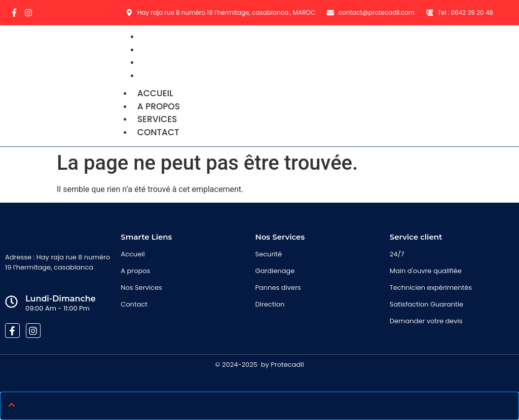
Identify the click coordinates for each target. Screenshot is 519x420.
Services (157, 119)
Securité (269, 254)
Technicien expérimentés (431, 288)
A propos (159, 106)
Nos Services (141, 288)
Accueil (155, 93)
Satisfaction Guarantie (427, 304)
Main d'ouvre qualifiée (426, 271)
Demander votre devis (426, 321)
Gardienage (275, 271)
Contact (165, 75)
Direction (270, 304)
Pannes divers (278, 288)
